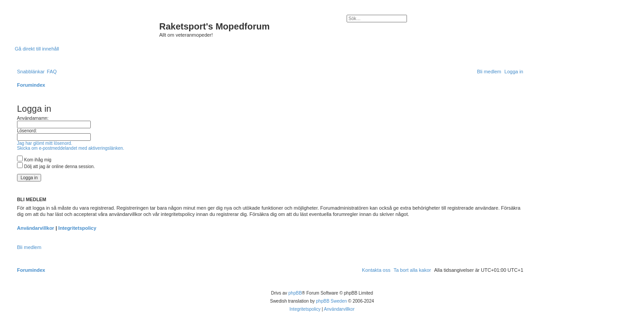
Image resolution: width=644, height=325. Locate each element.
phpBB (295, 293)
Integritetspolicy (77, 228)
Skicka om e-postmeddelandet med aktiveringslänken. (71, 148)
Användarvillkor (36, 228)
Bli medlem (29, 247)
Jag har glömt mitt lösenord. (44, 143)
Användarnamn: (33, 118)
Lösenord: (27, 131)
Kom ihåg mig (34, 160)
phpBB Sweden (332, 301)
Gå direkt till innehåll (37, 49)
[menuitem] (52, 72)
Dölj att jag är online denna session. (56, 167)
